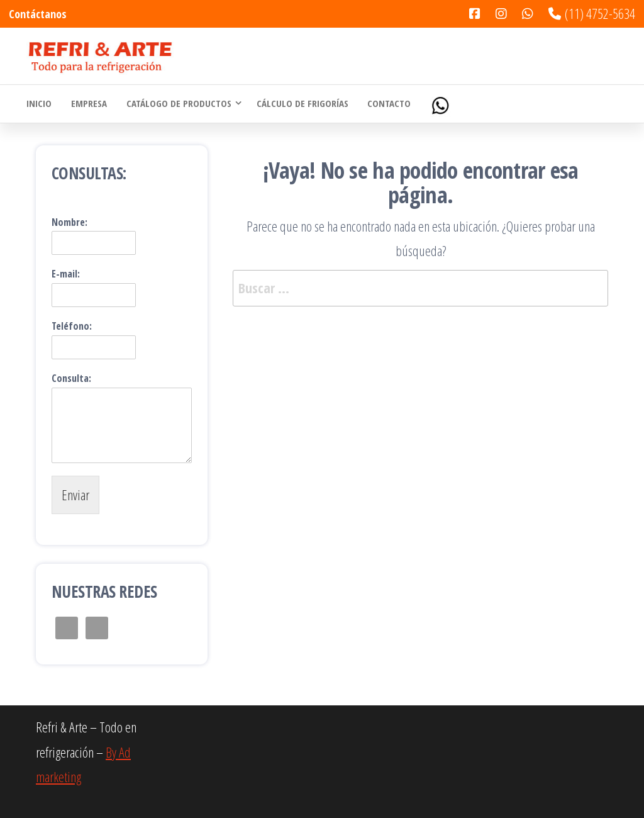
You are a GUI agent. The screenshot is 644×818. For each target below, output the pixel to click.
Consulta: (71, 378)
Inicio (39, 104)
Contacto (388, 104)
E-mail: (66, 274)
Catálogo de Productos (178, 104)
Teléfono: (72, 326)
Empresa (88, 104)
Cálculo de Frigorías (301, 104)
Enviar (75, 495)
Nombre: (69, 222)
